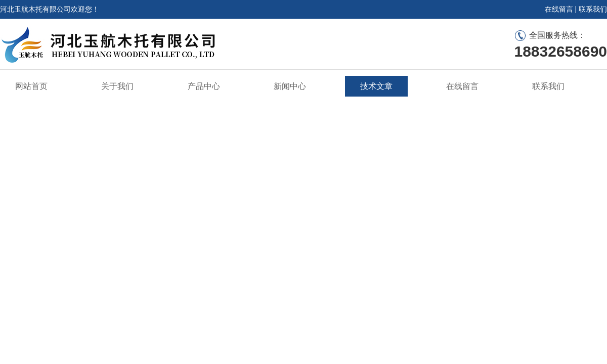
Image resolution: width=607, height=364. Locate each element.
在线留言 (559, 9)
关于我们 (117, 86)
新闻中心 (290, 86)
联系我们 (593, 9)
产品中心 (204, 86)
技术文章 (376, 86)
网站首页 (31, 86)
